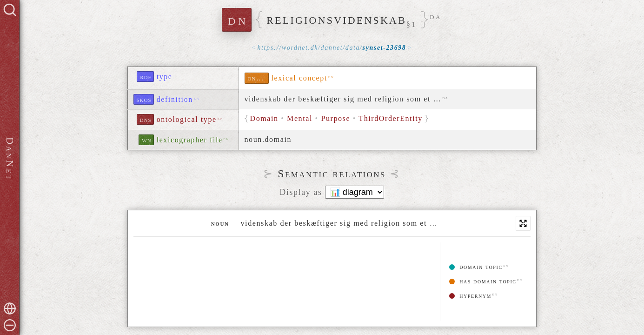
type (165, 77)
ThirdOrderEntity (391, 118)
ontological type (187, 119)
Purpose (335, 118)
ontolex (258, 78)
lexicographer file (190, 140)
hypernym (470, 296)
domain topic (476, 267)
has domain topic (483, 281)
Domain (264, 118)
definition (175, 99)
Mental (300, 118)
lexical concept (299, 78)
